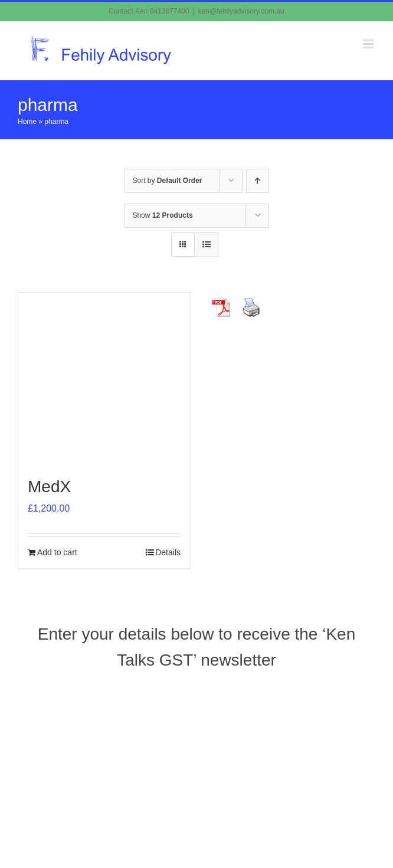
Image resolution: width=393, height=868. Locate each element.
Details (168, 552)
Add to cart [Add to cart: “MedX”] (57, 552)
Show (163, 215)
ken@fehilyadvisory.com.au (241, 11)
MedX (49, 487)
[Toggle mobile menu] (369, 44)
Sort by (168, 181)
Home (27, 122)
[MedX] (104, 379)
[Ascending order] (258, 181)
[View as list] (206, 245)
